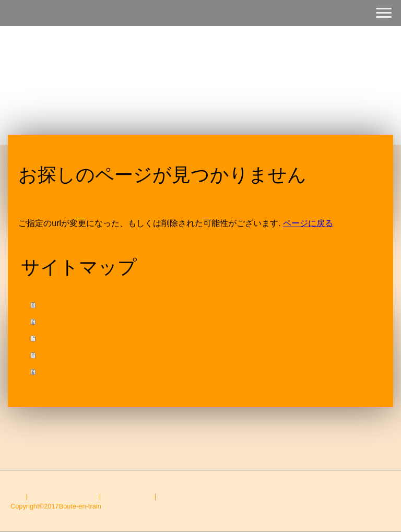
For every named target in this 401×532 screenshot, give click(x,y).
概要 (17, 496)
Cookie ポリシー (128, 496)
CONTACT (61, 371)
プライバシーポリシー (63, 496)
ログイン (377, 516)
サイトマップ (179, 496)
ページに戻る (308, 223)
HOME (54, 305)
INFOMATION (67, 355)
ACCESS (59, 338)
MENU (54, 321)
